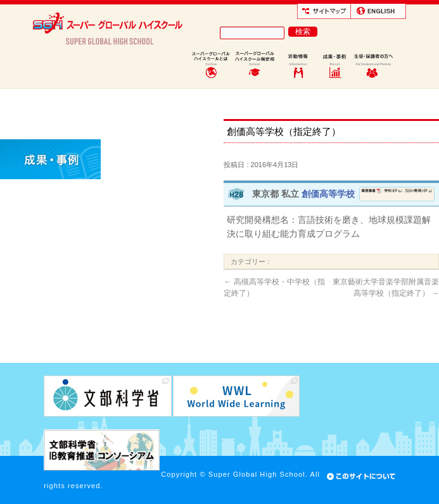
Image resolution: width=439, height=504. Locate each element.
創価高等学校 (328, 194)
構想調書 (371, 194)
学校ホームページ (393, 194)
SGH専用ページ (418, 194)
